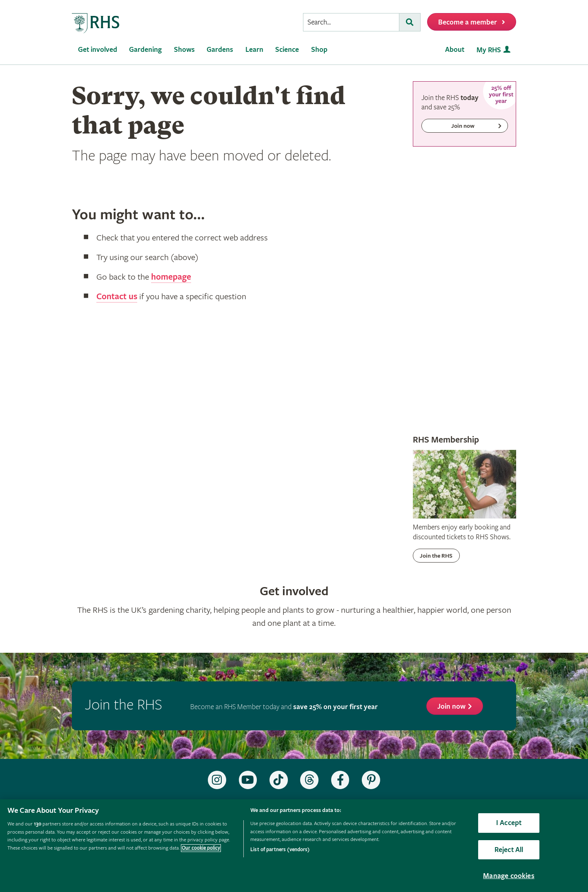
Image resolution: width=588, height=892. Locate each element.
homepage (171, 277)
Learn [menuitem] (254, 50)
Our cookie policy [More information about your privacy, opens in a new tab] (201, 848)
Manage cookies (509, 876)
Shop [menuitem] (319, 50)
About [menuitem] (455, 50)
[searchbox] (351, 22)
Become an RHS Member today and (284, 707)
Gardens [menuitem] (220, 50)
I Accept (509, 823)
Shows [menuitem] (184, 50)
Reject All (509, 850)
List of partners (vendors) (280, 850)
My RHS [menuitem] (489, 50)
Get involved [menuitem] (98, 50)
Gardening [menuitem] (145, 50)
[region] (294, 846)
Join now (451, 706)
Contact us (117, 297)
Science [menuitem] (287, 50)
